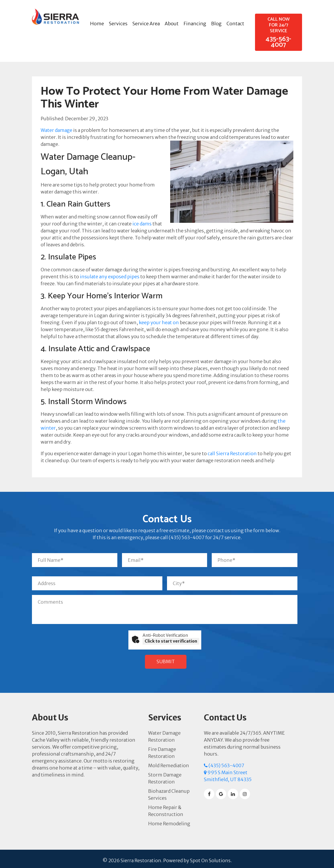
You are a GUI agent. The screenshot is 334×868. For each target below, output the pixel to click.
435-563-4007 (279, 35)
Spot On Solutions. (211, 857)
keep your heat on (159, 322)
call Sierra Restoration (232, 453)
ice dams (142, 224)
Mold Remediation (169, 762)
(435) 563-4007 (224, 762)
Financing (195, 24)
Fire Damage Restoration (162, 749)
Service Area (146, 24)
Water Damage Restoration (164, 733)
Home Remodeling (169, 820)
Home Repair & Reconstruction (166, 808)
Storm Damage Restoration (165, 775)
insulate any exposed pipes (110, 277)
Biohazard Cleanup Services (169, 791)
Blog (216, 24)
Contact (235, 24)
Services (118, 24)
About (172, 24)
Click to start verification (171, 641)
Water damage (56, 130)
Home (97, 24)
